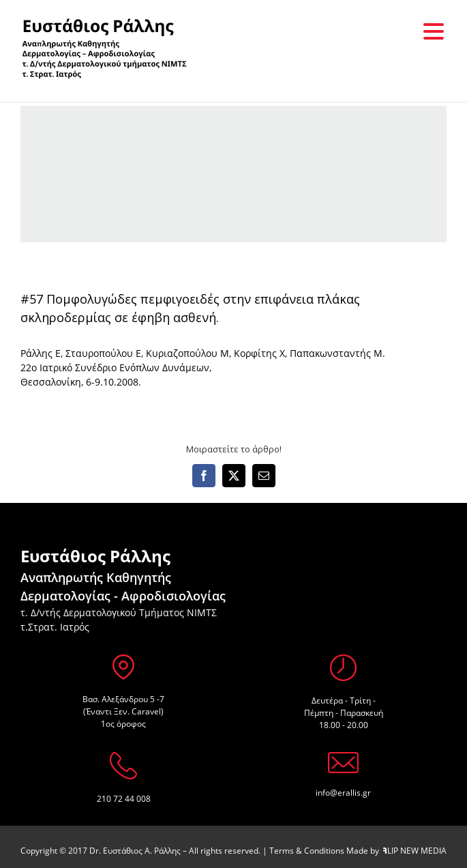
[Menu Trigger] (434, 31)
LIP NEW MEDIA (415, 851)
